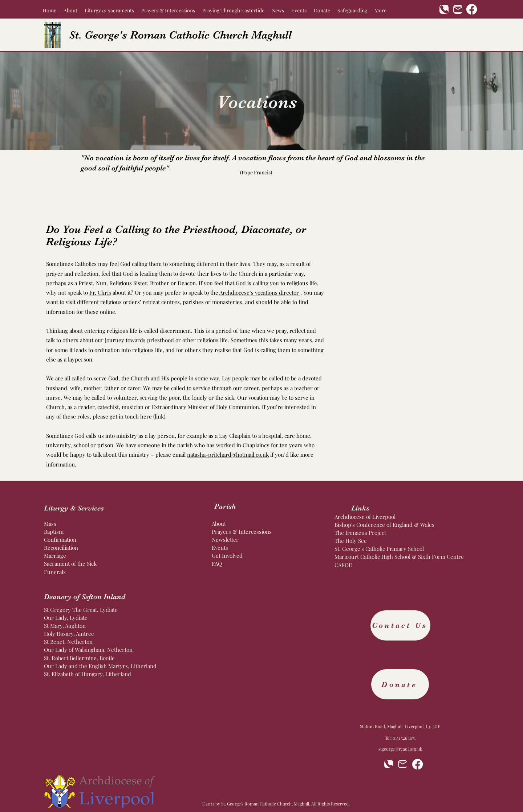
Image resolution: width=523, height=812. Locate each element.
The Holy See (351, 541)
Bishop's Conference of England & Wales (385, 525)
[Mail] (458, 9)
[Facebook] (472, 9)
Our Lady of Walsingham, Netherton (89, 650)
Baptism (54, 532)
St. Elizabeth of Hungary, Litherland (88, 674)
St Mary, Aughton (65, 626)
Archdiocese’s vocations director (260, 292)
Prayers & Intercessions (242, 532)
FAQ (217, 563)
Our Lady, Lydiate (66, 618)
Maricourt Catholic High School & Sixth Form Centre (399, 557)
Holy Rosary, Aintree (69, 634)
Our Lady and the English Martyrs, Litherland (101, 666)
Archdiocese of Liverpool (366, 517)
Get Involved (228, 556)
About (219, 524)
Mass (50, 524)
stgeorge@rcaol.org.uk (400, 749)
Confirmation (60, 540)
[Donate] (400, 684)
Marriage (55, 556)
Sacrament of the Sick (70, 563)
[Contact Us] (400, 625)
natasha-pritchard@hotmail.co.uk (228, 455)
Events (220, 548)
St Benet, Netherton (68, 642)
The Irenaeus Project (360, 533)
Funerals (55, 572)
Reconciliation (61, 548)
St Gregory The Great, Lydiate (81, 610)
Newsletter (225, 540)
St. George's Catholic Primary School (379, 549)
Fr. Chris (100, 292)
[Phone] (444, 9)
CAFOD (344, 565)
